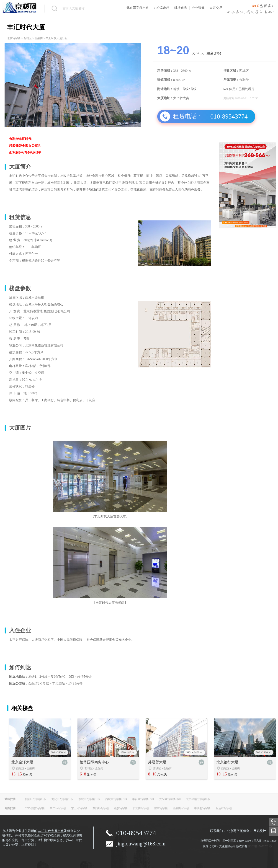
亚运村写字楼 (224, 808)
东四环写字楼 (101, 808)
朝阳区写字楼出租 (36, 799)
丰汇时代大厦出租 (51, 831)
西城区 (28, 38)
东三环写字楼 (79, 808)
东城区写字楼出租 (89, 799)
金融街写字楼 (181, 808)
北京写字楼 (14, 38)
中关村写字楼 (202, 808)
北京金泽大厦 (22, 762)
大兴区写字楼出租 (170, 799)
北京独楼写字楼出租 (198, 799)
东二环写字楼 (58, 808)
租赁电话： (188, 116)
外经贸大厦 (157, 762)
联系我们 (216, 831)
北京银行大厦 (227, 762)
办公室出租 (162, 8)
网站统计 (260, 831)
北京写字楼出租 (138, 8)
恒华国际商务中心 (94, 762)
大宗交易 (216, 8)
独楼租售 (181, 8)
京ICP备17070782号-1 (261, 846)
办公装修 (198, 8)
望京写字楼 (161, 808)
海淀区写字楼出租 (62, 799)
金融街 (39, 38)
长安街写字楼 (141, 808)
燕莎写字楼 (121, 808)
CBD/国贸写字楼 (35, 808)
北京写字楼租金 (238, 831)
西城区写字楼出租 (116, 799)
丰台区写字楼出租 (143, 799)
